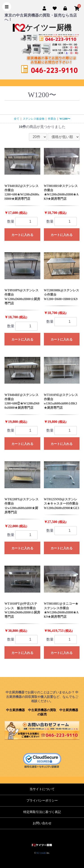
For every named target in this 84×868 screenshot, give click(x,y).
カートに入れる (22, 235)
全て (17, 119)
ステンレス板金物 (34, 119)
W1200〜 (65, 119)
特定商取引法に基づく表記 (42, 812)
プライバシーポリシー (42, 801)
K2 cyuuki (41, 853)
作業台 (52, 119)
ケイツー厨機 (42, 28)
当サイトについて (42, 789)
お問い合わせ (42, 823)
